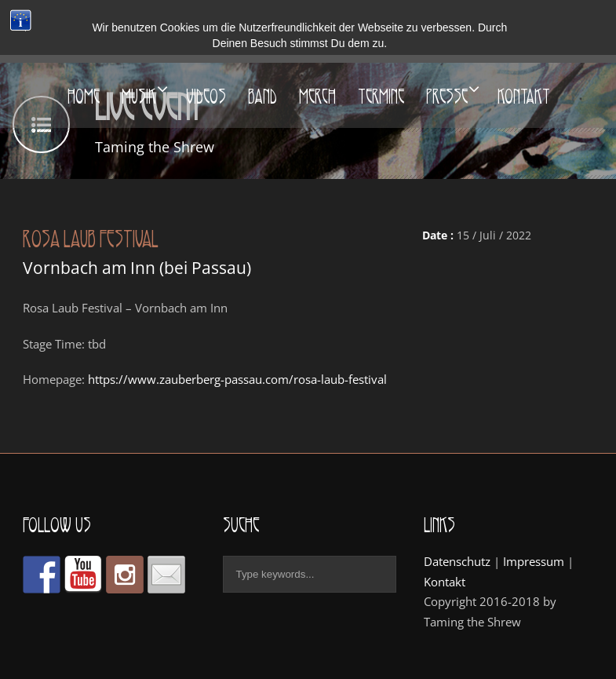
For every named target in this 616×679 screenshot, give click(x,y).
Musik (139, 96)
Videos (206, 96)
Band (262, 96)
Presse (447, 96)
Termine (381, 96)
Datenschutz (457, 561)
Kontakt (524, 96)
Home (84, 96)
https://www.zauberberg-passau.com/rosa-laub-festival (237, 379)
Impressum (534, 561)
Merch (317, 96)
